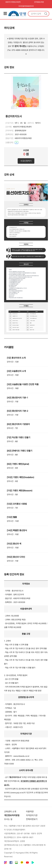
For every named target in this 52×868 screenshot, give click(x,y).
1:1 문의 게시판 (18, 46)
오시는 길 (8, 819)
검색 (46, 14)
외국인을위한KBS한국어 (26, 6)
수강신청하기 (26, 161)
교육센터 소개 (10, 812)
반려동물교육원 (39, 2)
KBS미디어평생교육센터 (13, 2)
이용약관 (30, 812)
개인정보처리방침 (12, 816)
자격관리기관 (32, 816)
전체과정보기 (32, 819)
